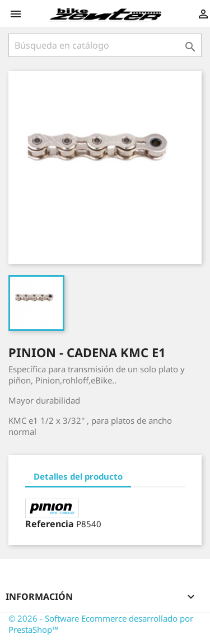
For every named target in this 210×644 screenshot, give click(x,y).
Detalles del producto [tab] (78, 476)
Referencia (50, 524)
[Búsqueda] (105, 45)
